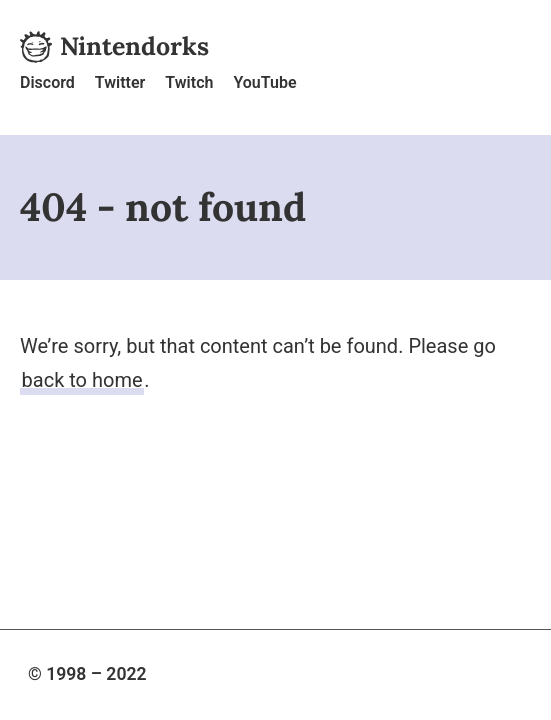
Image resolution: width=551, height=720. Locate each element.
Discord (47, 82)
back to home (82, 380)
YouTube (264, 82)
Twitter (120, 82)
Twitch (189, 82)
